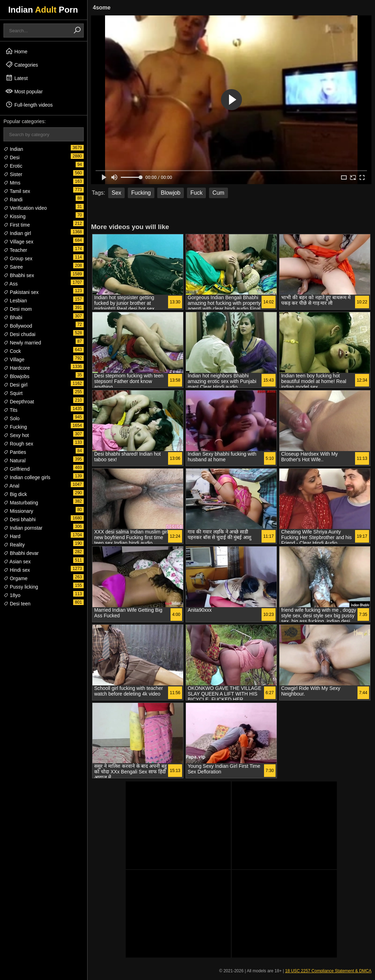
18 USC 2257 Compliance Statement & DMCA (328, 971)
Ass (11, 284)
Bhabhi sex (19, 275)
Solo (12, 418)
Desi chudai (19, 334)
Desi (12, 157)
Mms (12, 183)
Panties (15, 452)
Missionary (18, 511)
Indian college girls (27, 477)
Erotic (13, 166)
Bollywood (18, 326)
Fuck (197, 193)
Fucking (15, 427)
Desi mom (18, 309)
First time (17, 225)
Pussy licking (21, 587)
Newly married (22, 343)
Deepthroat (19, 402)
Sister (13, 174)
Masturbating (21, 503)
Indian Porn (43, 10)
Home (16, 51)
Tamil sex (17, 191)
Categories (22, 65)
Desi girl (15, 385)
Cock (12, 351)
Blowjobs (16, 376)
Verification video (25, 208)
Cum (218, 193)
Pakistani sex (21, 292)
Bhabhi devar (21, 553)
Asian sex (17, 562)
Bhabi (13, 317)
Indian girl (17, 233)
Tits (11, 410)
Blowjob (171, 193)
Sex (117, 193)
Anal (11, 486)
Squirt (13, 393)
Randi (13, 200)
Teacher (15, 250)
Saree (13, 267)
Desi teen (17, 604)
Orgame (15, 578)
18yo (12, 595)
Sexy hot (16, 435)
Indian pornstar (23, 528)
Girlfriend (17, 469)
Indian (13, 149)
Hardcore (17, 368)
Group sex (18, 259)
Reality (14, 545)
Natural (15, 461)
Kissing (15, 216)
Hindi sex (17, 570)
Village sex (18, 242)
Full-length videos (29, 105)
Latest (16, 78)
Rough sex (18, 444)
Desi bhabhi (20, 519)
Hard (12, 536)
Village (14, 360)
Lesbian (15, 301)
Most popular (24, 91)
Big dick (15, 494)
